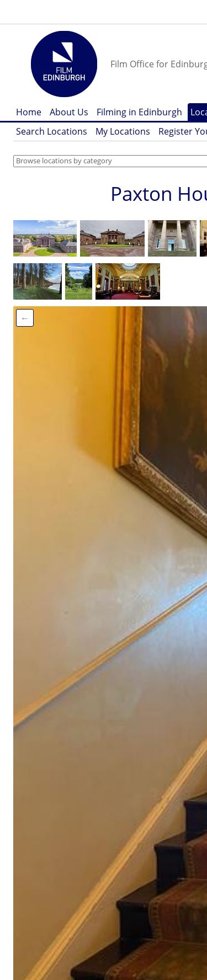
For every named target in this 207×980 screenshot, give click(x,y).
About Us (69, 112)
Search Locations (52, 131)
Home (29, 112)
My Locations (123, 131)
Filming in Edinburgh (139, 112)
